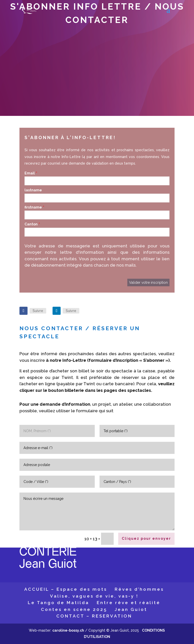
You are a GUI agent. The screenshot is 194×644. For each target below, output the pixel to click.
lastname (33, 190)
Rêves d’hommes (139, 589)
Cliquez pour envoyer (146, 538)
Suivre (38, 311)
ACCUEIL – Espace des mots (66, 589)
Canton (31, 224)
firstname (33, 207)
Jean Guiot (131, 609)
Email (30, 173)
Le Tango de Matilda (58, 603)
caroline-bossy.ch (68, 630)
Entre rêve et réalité (129, 603)
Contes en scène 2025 (74, 609)
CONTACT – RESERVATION (94, 616)
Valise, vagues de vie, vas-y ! (94, 596)
